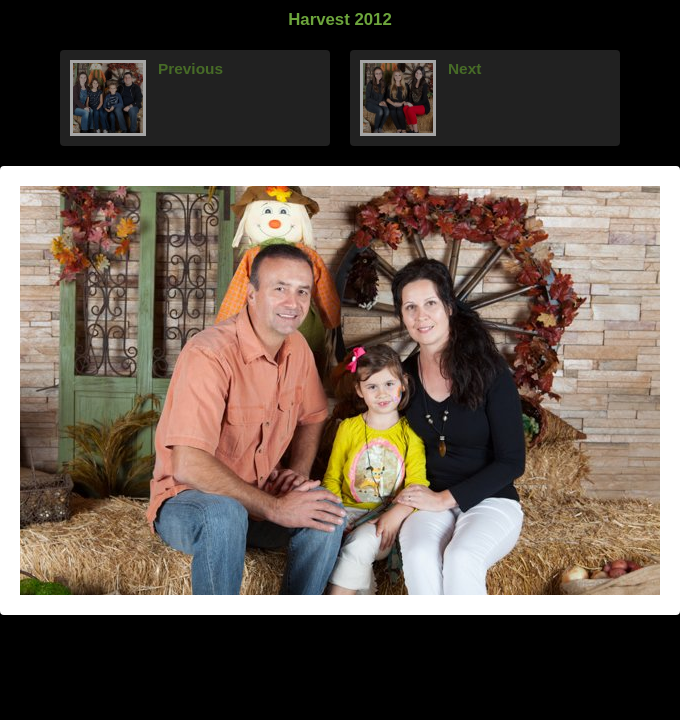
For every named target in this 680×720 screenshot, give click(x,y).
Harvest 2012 (340, 19)
